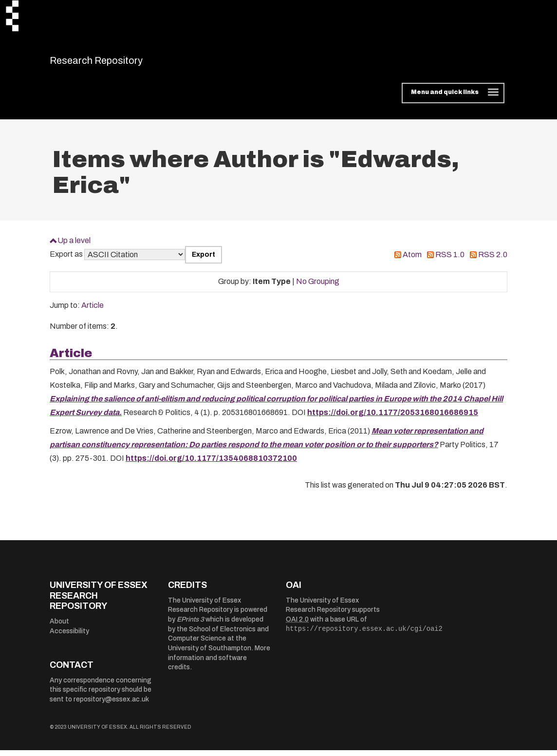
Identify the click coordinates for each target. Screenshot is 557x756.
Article (93, 312)
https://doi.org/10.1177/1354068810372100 (211, 464)
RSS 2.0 (493, 261)
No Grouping (318, 288)
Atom (412, 261)
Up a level (74, 246)
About (59, 627)
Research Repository (118, 63)
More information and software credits (219, 664)
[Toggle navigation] (453, 99)
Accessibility (69, 637)
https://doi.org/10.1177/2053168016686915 (393, 419)
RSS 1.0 (450, 261)
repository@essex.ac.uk (111, 705)
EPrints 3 (190, 626)
